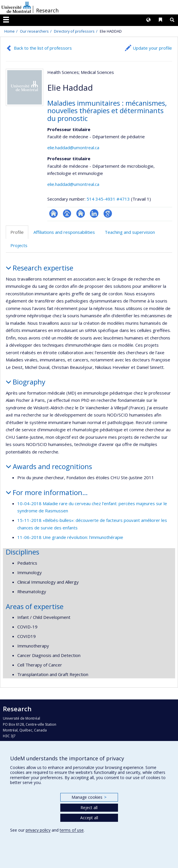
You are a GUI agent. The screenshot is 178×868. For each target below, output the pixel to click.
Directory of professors (74, 31)
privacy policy (38, 830)
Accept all (89, 818)
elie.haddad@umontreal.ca (73, 148)
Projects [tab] (19, 245)
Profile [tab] (17, 232)
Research (47, 10)
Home (10, 31)
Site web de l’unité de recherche (81, 213)
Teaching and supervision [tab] (130, 232)
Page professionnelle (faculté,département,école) (67, 213)
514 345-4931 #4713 (108, 199)
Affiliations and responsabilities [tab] (64, 232)
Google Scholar (108, 213)
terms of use (72, 830)
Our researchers (34, 31)
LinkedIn (94, 213)
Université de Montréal (16, 7)
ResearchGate (54, 213)
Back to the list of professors (43, 48)
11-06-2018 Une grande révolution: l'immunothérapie (70, 537)
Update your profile (152, 48)
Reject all (89, 808)
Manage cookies (89, 797)
